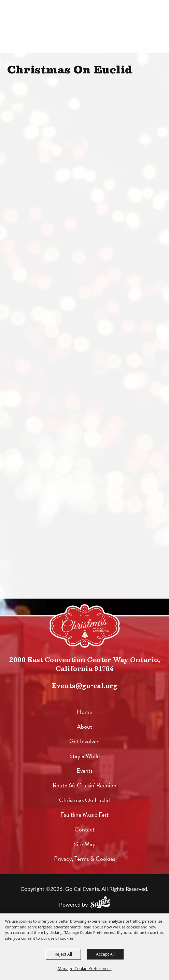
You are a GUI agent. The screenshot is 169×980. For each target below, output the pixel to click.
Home (84, 712)
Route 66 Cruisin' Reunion (84, 785)
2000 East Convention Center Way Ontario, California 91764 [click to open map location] (85, 664)
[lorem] (85, 626)
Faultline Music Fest (84, 815)
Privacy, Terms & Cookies (84, 859)
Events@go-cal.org (84, 685)
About (84, 726)
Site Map (84, 844)
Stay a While (84, 756)
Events (84, 771)
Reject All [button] (63, 954)
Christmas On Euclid (84, 800)
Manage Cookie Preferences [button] (85, 968)
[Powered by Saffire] (100, 902)
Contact (84, 829)
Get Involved (84, 741)
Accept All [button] (105, 954)
